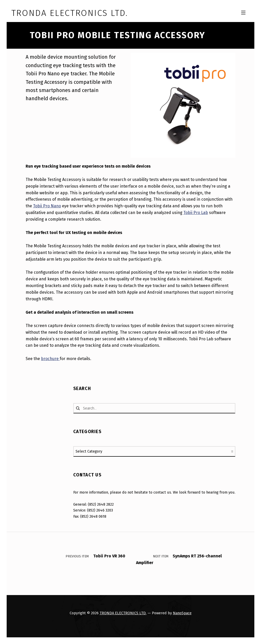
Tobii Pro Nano (47, 206)
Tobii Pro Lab (196, 213)
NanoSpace (182, 613)
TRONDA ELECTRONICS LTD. (123, 613)
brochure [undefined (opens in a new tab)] (50, 359)
